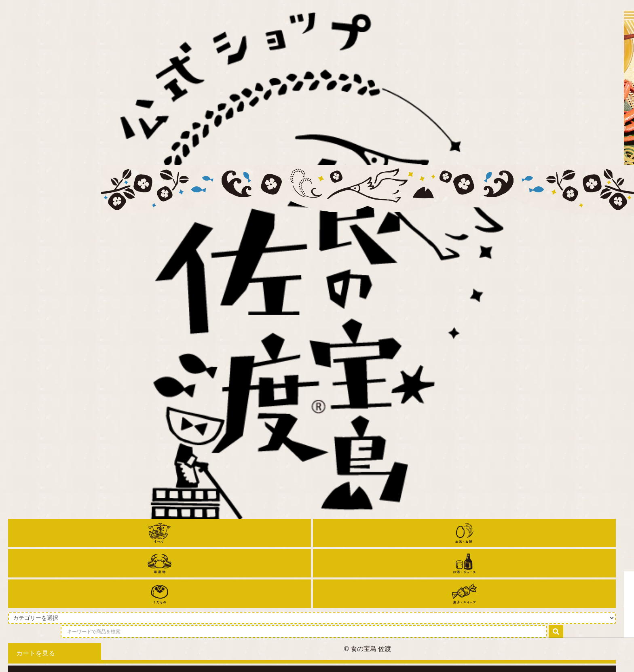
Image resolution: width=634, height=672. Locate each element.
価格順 (538, 349)
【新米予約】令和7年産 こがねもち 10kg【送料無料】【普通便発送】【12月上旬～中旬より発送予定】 (402, 452)
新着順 (566, 349)
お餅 (192, 265)
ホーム (169, 265)
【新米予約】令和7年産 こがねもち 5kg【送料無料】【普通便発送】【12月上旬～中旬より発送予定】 (194, 452)
